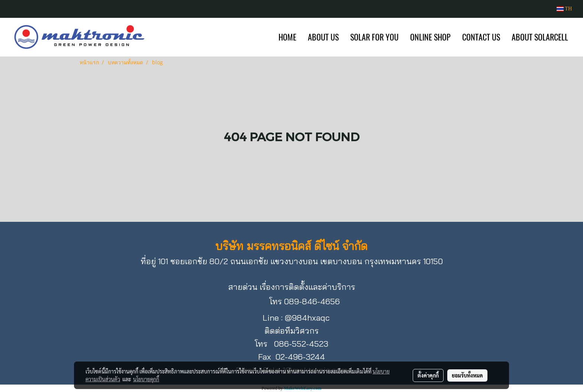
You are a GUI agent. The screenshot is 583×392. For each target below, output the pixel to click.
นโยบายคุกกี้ (146, 379)
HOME (287, 37)
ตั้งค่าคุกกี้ (428, 375)
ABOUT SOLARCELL (540, 37)
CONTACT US (481, 37)
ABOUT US (323, 37)
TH (564, 9)
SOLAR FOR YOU (374, 37)
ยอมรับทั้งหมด (467, 375)
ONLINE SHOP (430, 37)
